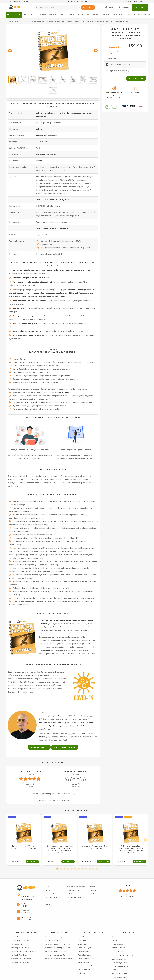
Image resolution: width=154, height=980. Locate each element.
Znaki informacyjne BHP (86, 966)
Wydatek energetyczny (46, 154)
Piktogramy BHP (84, 944)
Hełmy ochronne (118, 951)
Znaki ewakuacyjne (85, 948)
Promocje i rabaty (50, 894)
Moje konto (93, 887)
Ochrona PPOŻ (122, 15)
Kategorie (14, 15)
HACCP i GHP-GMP (127, 955)
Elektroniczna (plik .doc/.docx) (120, 65)
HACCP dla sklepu (118, 970)
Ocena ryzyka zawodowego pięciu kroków (58, 959)
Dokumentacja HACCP (119, 959)
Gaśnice (115, 937)
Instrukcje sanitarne (17, 944)
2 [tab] (61, 869)
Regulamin (93, 890)
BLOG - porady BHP (73, 890)
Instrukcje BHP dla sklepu (19, 955)
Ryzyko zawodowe (48, 15)
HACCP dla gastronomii (120, 973)
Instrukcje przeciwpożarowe (20, 940)
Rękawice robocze (118, 944)
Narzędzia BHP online (74, 897)
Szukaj (88, 7)
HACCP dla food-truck (119, 977)
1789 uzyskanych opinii (127, 896)
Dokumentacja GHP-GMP (120, 963)
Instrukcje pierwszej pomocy (20, 948)
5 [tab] (72, 869)
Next (145, 840)
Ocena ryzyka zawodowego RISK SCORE (57, 948)
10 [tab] (90, 869)
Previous (9, 840)
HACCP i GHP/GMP (80, 15)
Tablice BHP (82, 940)
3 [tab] (65, 869)
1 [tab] (57, 869)
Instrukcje (30, 15)
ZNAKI (64, 15)
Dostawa (47, 887)
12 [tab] (97, 869)
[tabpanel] (24, 840)
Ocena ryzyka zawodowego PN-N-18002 (57, 944)
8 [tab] (82, 869)
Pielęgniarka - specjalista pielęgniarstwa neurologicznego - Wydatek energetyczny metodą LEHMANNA (131, 849)
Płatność (47, 890)
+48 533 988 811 (39, 747)
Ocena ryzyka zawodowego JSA (55, 955)
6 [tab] (75, 869)
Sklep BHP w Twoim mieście (76, 887)
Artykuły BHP (101, 15)
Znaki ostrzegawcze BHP (86, 959)
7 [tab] (79, 869)
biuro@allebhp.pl (65, 747)
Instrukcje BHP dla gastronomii (21, 959)
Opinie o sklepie (127, 885)
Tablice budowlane (84, 955)
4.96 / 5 (127, 894)
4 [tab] (68, 869)
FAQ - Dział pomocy (74, 894)
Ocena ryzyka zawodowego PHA (55, 951)
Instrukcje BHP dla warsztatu (20, 962)
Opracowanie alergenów (120, 966)
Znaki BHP (82, 937)
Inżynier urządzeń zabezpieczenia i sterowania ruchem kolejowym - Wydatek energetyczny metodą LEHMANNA (59, 849)
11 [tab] (93, 869)
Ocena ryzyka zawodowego (54, 937)
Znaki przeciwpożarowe (86, 951)
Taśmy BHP (82, 973)
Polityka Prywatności (96, 894)
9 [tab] (86, 869)
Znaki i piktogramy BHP (94, 933)
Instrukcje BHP (15, 937)
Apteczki (115, 940)
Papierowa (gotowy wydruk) (119, 71)
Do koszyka (136, 78)
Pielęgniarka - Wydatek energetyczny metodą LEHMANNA (95, 847)
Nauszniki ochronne (119, 948)
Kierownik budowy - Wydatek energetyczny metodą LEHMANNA (24, 847)
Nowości (47, 901)
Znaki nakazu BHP (84, 969)
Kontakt (47, 905)
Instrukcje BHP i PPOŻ (26, 933)
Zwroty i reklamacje (51, 897)
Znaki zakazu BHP (84, 962)
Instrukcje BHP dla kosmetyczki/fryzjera (23, 951)
